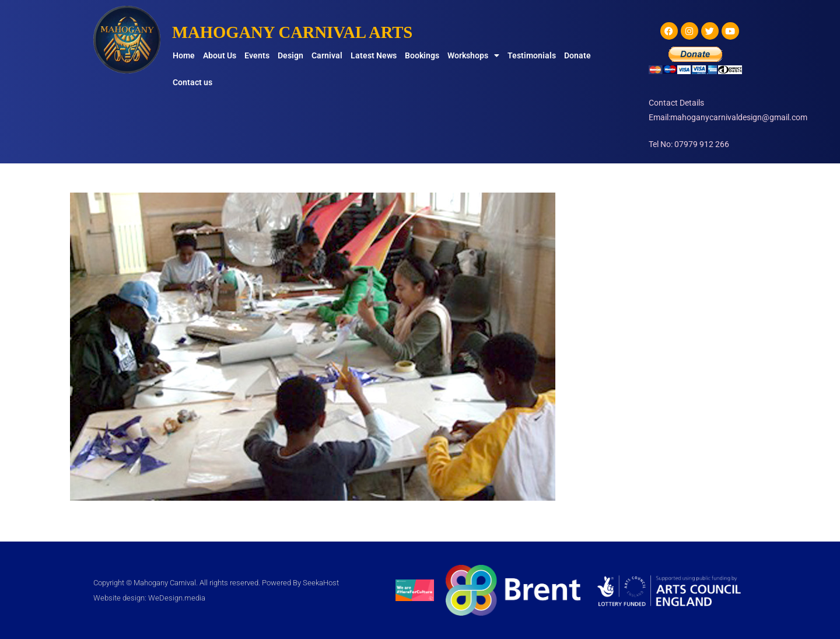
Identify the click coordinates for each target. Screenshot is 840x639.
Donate (577, 55)
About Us (220, 55)
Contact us (192, 82)
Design (290, 55)
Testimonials (532, 55)
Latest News (374, 55)
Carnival (327, 55)
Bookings (422, 55)
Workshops (473, 55)
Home (184, 55)
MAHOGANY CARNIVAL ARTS (298, 32)
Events (257, 55)
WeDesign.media (177, 598)
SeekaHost (321, 583)
